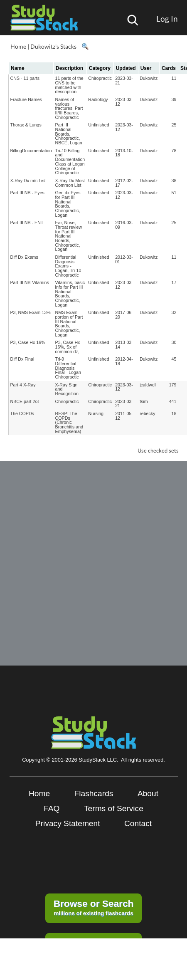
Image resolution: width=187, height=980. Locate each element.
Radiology (98, 99)
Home (18, 46)
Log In (167, 19)
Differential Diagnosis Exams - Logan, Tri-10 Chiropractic (68, 266)
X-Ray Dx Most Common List (70, 183)
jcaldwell (148, 385)
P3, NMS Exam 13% (31, 312)
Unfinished (98, 125)
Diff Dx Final (22, 359)
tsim (144, 401)
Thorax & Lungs (26, 125)
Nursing (96, 413)
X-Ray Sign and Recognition (67, 389)
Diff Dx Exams (24, 257)
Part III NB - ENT (27, 223)
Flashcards (94, 793)
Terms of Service (114, 808)
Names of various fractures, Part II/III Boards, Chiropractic (69, 108)
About (148, 793)
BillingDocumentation (31, 151)
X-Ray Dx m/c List (28, 181)
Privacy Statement (68, 823)
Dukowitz (149, 78)
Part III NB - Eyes (27, 193)
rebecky (147, 413)
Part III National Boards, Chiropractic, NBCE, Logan (69, 134)
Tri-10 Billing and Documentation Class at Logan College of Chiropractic (70, 162)
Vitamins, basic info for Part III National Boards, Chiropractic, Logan (70, 293)
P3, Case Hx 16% (28, 342)
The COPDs (22, 413)
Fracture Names (26, 99)
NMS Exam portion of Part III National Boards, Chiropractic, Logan (69, 323)
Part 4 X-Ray (23, 385)
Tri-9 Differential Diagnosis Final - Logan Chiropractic (68, 368)
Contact (138, 823)
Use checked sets (158, 451)
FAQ (52, 808)
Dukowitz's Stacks (53, 46)
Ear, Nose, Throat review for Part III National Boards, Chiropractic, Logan (69, 236)
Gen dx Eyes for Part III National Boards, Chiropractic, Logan (68, 204)
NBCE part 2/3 (25, 401)
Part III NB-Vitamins (30, 282)
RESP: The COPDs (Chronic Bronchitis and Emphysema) (69, 422)
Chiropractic (100, 78)
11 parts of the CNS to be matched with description (69, 85)
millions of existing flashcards (94, 907)
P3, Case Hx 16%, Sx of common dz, (68, 347)
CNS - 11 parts (25, 78)
